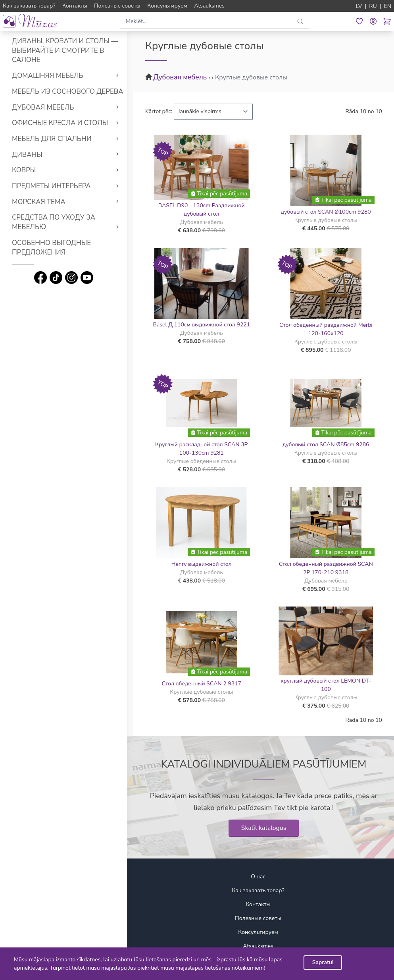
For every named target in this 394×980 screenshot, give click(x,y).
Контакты (258, 904)
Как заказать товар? (258, 890)
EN (387, 6)
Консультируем (258, 932)
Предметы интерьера (51, 186)
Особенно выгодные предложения (51, 248)
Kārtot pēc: (159, 111)
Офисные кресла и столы (60, 123)
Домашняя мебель (48, 76)
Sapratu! (323, 962)
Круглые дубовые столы (251, 77)
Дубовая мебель (43, 107)
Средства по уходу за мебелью (54, 222)
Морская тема (39, 202)
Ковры (24, 170)
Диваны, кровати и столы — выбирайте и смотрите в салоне (65, 50)
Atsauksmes (258, 946)
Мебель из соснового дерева (68, 92)
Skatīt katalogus (264, 828)
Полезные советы (258, 918)
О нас (258, 877)
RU (373, 6)
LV (359, 6)
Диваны (27, 155)
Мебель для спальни (52, 139)
